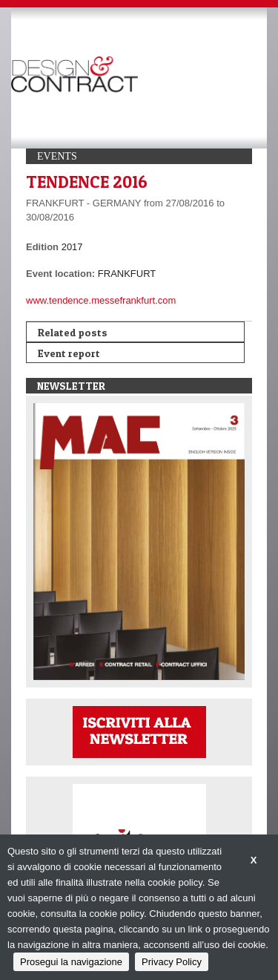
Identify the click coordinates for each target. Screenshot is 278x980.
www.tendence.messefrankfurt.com (101, 300)
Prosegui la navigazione (71, 962)
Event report (69, 353)
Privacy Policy (172, 962)
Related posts (73, 332)
